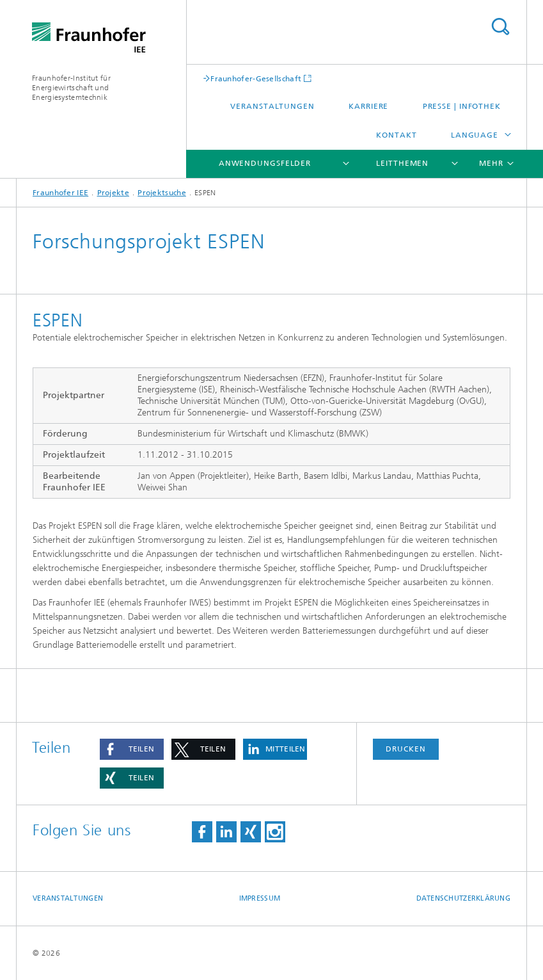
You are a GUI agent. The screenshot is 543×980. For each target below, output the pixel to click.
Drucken (405, 749)
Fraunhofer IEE (60, 193)
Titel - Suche (500, 27)
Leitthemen (402, 163)
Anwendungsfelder (265, 163)
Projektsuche (162, 193)
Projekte (113, 193)
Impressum (260, 898)
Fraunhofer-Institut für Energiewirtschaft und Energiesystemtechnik (71, 88)
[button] (132, 749)
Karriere (368, 106)
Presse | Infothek (462, 106)
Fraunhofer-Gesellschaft (256, 78)
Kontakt (396, 135)
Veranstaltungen (272, 106)
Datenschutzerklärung (464, 898)
